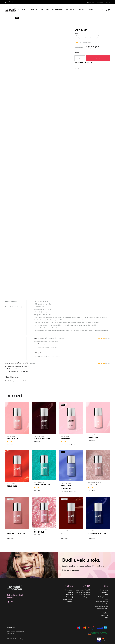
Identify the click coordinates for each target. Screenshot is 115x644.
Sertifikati (105, 613)
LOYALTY (90, 10)
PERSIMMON (12, 486)
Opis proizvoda (11, 301)
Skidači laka (70, 602)
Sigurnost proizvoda (102, 608)
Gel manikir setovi (68, 590)
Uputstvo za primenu (84, 595)
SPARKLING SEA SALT (43, 485)
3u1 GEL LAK (34, 10)
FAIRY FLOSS (66, 439)
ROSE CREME (13, 439)
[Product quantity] (80, 58)
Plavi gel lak (86, 22)
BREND (82, 10)
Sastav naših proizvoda (101, 606)
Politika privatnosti (103, 597)
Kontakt (108, 2)
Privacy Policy (104, 590)
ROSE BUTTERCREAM (16, 533)
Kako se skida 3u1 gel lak (83, 592)
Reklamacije (100, 2)
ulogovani (43, 357)
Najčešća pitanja (90, 2)
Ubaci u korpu (98, 58)
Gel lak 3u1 (80, 22)
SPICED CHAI (94, 485)
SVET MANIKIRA (71, 10)
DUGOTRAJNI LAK (57, 10)
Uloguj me (97, 10)
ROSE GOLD (39, 532)
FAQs (106, 599)
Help (106, 595)
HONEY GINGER (95, 437)
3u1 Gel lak (70, 592)
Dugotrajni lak (70, 595)
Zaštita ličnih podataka (102, 602)
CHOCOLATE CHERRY (43, 439)
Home (76, 22)
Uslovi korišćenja (103, 592)
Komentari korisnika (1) (14, 307)
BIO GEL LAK (45, 10)
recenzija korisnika (86, 43)
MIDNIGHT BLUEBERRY (98, 533)
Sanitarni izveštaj (103, 611)
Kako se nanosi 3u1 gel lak (83, 590)
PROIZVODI (23, 10)
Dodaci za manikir (68, 599)
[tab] (16, 301)
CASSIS (64, 533)
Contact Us (105, 604)
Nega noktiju (70, 597)
